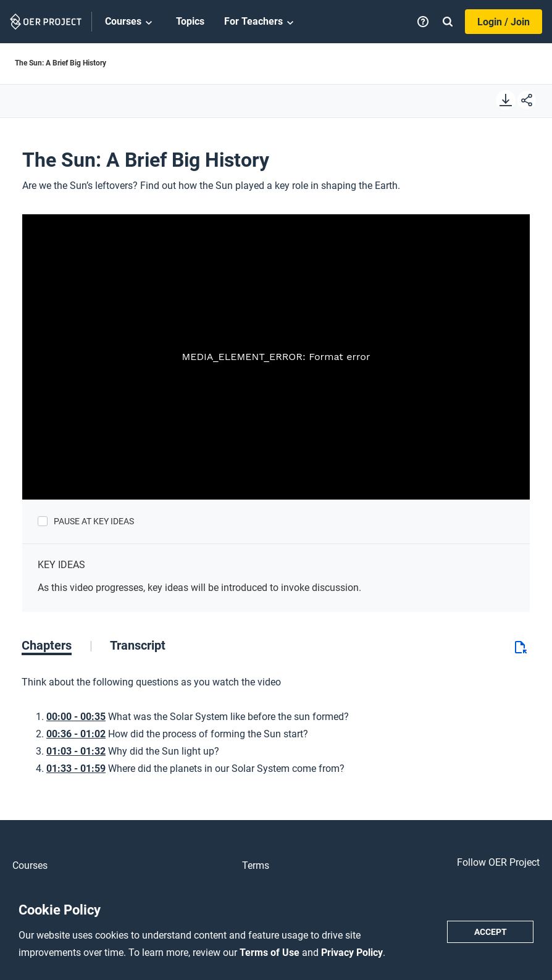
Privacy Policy (352, 953)
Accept (491, 932)
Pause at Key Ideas (94, 521)
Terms (256, 865)
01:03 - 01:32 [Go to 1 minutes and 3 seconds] (76, 751)
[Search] (448, 22)
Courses (131, 22)
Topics (190, 21)
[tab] (57, 645)
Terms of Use (271, 953)
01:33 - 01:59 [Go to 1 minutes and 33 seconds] (76, 769)
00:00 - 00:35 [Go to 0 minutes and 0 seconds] (76, 717)
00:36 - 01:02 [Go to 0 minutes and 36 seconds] (76, 734)
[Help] (423, 22)
